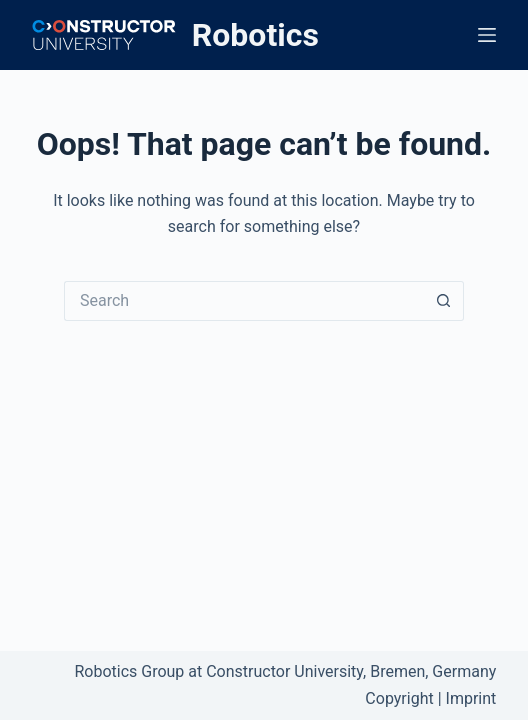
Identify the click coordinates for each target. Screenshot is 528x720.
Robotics (255, 35)
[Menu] (487, 35)
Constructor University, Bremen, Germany (351, 671)
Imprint (471, 698)
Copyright (399, 698)
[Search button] (444, 301)
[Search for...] (244, 301)
